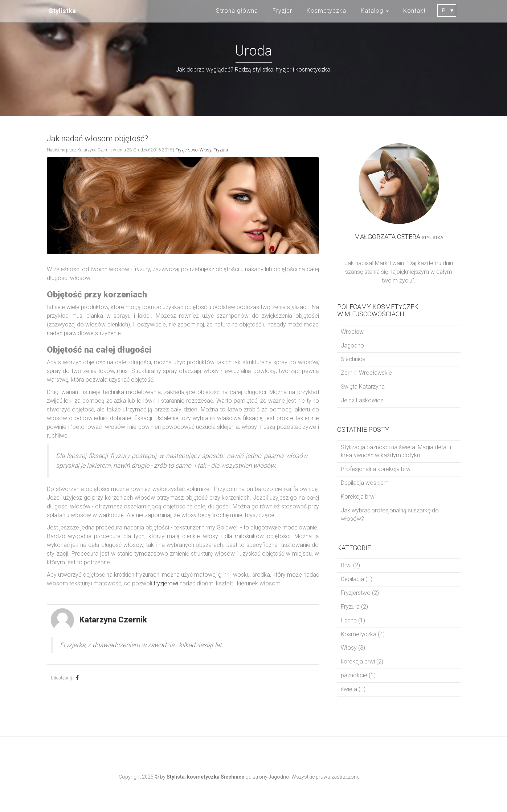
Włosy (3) (353, 648)
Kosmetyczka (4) (363, 634)
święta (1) (353, 689)
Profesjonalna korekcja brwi (376, 469)
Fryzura (221, 150)
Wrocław (352, 332)
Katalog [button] (375, 11)
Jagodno (352, 346)
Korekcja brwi (358, 497)
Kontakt (414, 11)
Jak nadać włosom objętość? (97, 139)
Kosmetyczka (326, 11)
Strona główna (237, 11)
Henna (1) (353, 620)
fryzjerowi (166, 583)
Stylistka (62, 11)
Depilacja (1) (357, 579)
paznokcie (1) (358, 675)
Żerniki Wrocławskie (366, 373)
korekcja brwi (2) (362, 661)
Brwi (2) (350, 565)
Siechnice (353, 359)
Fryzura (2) (354, 607)
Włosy (205, 150)
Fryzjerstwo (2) (360, 593)
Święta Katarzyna (363, 387)
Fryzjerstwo (186, 150)
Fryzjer (282, 11)
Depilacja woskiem (365, 483)
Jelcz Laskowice (362, 400)
